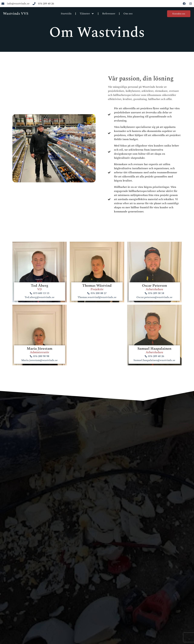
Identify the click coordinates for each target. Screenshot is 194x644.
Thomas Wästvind (97, 286)
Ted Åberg (40, 286)
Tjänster (87, 14)
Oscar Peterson (154, 286)
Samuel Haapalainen (154, 349)
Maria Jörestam (40, 349)
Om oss (128, 14)
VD (40, 289)
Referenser (109, 14)
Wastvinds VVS (16, 14)
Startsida (66, 14)
